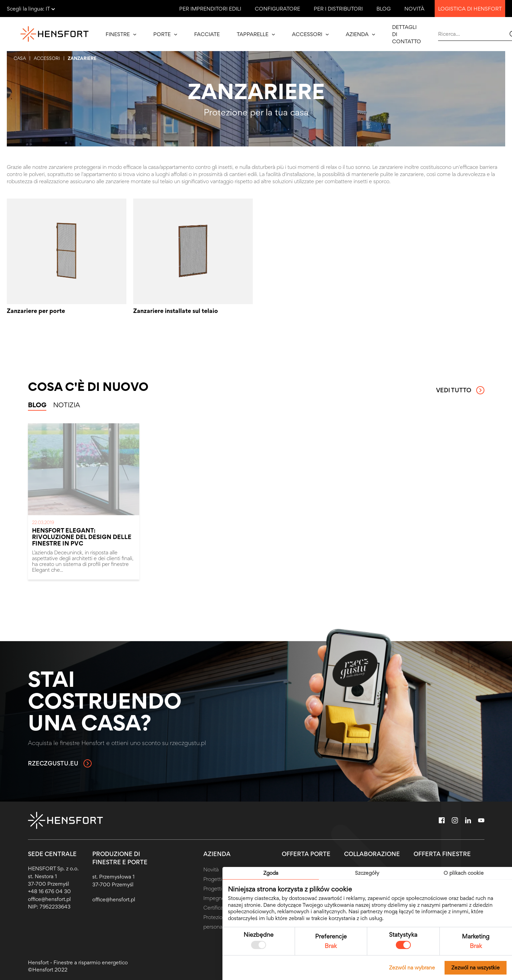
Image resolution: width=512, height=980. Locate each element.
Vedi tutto (460, 390)
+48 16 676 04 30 (49, 891)
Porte (165, 34)
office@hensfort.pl (49, 899)
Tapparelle (256, 34)
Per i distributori (338, 9)
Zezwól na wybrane (412, 968)
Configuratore (277, 9)
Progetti (213, 889)
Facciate (207, 34)
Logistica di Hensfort (470, 9)
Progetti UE (217, 879)
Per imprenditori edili (210, 9)
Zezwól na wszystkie (476, 968)
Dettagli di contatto (407, 34)
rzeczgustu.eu (60, 763)
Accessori (310, 34)
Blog (384, 9)
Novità (414, 9)
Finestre (121, 34)
